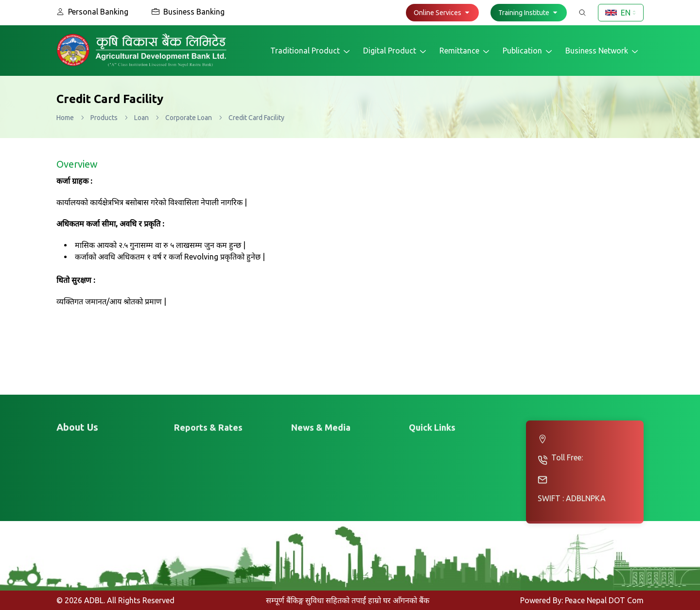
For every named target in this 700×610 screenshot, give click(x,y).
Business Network (603, 51)
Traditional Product (311, 51)
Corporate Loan (189, 118)
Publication (528, 51)
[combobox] (621, 13)
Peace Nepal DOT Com (604, 600)
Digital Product (395, 51)
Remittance (465, 51)
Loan (141, 118)
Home (65, 118)
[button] (442, 13)
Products (104, 118)
